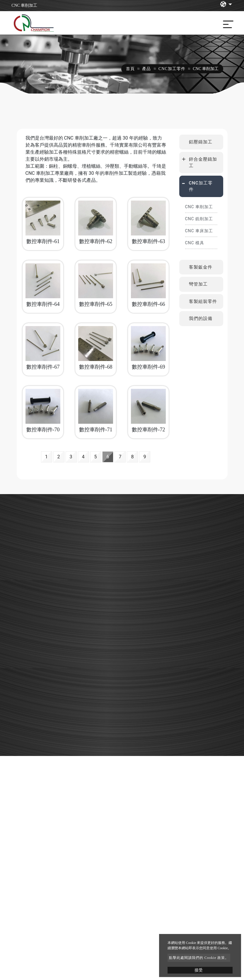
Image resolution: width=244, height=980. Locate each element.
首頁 (130, 69)
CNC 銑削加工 (199, 219)
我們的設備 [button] (201, 318)
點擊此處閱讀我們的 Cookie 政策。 (199, 958)
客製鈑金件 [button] (201, 267)
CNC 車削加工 (199, 207)
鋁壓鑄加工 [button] (201, 142)
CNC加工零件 (172, 69)
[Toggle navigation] (227, 23)
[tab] (201, 142)
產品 (146, 69)
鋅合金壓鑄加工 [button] (203, 163)
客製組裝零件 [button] (203, 301)
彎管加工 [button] (198, 284)
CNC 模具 (195, 243)
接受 (199, 970)
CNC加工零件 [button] (201, 186)
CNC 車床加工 (199, 231)
